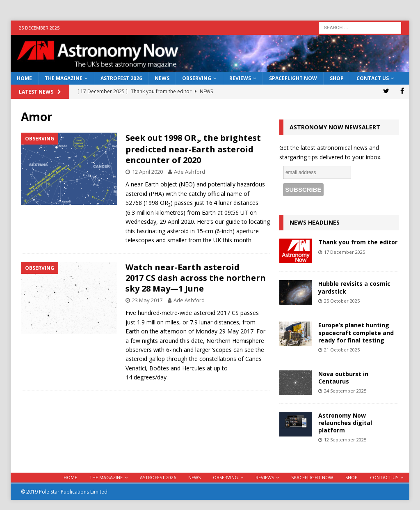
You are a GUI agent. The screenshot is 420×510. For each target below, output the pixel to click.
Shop (337, 78)
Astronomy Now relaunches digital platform (345, 423)
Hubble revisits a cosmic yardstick (354, 287)
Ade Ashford (189, 172)
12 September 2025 (345, 440)
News (162, 78)
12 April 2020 (147, 172)
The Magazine (64, 78)
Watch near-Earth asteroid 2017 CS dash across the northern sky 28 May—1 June (196, 278)
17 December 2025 (345, 252)
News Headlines (315, 222)
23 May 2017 (147, 300)
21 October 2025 (342, 350)
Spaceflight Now (293, 78)
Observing (197, 78)
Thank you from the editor (358, 242)
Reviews (240, 78)
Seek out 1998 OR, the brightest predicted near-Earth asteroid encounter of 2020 (193, 149)
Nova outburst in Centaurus (343, 378)
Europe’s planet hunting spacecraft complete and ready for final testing (356, 332)
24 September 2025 (345, 391)
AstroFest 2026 (121, 78)
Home (24, 78)
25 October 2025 (342, 301)
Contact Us (373, 78)
